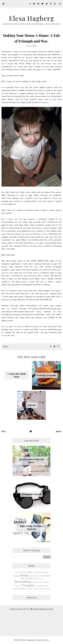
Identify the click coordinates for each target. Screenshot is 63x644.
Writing (47, 589)
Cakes (29, 572)
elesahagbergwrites (42, 609)
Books (24, 572)
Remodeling (23, 582)
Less (4, 431)
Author (18, 572)
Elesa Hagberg (32, 18)
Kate (47, 640)
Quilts (40, 579)
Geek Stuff (40, 576)
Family (6, 347)
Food (32, 576)
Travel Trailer (38, 589)
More (59, 431)
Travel (30, 589)
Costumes (37, 572)
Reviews (36, 582)
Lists (36, 579)
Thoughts (28, 585)
